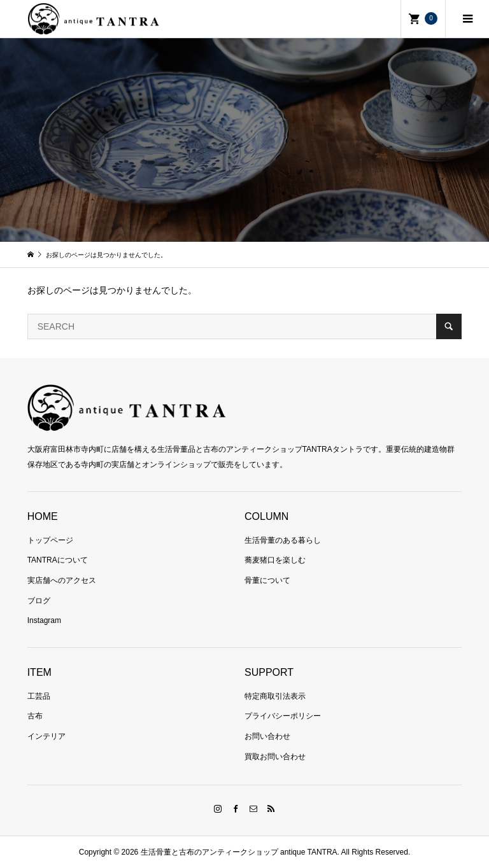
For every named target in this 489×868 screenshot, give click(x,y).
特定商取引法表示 (275, 696)
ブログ (39, 601)
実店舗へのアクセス (62, 580)
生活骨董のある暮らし (283, 540)
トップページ (50, 540)
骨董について (267, 580)
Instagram (44, 620)
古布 (35, 716)
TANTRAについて (58, 560)
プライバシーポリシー (283, 716)
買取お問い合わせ (275, 757)
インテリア (46, 736)
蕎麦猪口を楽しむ (275, 560)
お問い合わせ (267, 736)
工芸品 (39, 696)
